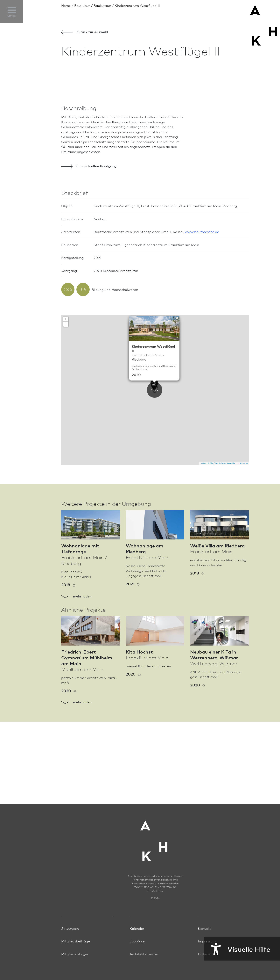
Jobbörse (137, 951)
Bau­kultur (82, 5)
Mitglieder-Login (75, 964)
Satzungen (70, 938)
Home (66, 5)
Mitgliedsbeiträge (76, 951)
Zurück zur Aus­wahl (85, 32)
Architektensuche (144, 964)
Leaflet (203, 556)
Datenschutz (208, 964)
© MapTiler (213, 556)
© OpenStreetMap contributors (233, 556)
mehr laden (76, 688)
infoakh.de (155, 901)
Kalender (137, 938)
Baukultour (102, 5)
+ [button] (66, 412)
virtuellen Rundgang (89, 258)
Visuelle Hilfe (237, 949)
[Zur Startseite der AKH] (155, 848)
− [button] (66, 417)
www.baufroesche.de (202, 324)
